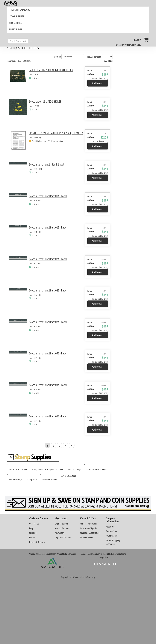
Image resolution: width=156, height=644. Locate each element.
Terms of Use (111, 531)
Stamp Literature (50, 479)
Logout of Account (63, 537)
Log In (137, 40)
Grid (106, 61)
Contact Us (34, 524)
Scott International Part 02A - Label (48, 259)
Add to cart (98, 83)
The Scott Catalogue (18, 469)
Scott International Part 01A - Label (48, 196)
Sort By (58, 57)
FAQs (31, 528)
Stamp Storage (16, 479)
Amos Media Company (86, 577)
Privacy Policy (112, 536)
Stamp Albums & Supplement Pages (48, 469)
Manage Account (62, 528)
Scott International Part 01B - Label (48, 227)
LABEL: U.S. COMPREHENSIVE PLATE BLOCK (51, 70)
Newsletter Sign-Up (89, 528)
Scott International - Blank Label (46, 164)
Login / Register (61, 524)
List (111, 61)
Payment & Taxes (37, 542)
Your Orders (60, 533)
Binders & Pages (75, 469)
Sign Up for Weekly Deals (128, 45)
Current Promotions (89, 524)
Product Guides (87, 537)
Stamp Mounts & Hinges (97, 469)
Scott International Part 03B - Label (48, 353)
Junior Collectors (69, 476)
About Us (110, 527)
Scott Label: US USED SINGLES (45, 102)
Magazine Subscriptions (90, 533)
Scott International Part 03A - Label (48, 322)
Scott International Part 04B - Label (48, 416)
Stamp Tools (32, 479)
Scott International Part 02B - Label (48, 290)
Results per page (94, 57)
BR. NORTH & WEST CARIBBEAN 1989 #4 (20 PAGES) (56, 133)
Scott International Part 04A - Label (48, 385)
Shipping (33, 533)
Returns (33, 537)
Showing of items (19, 61)
